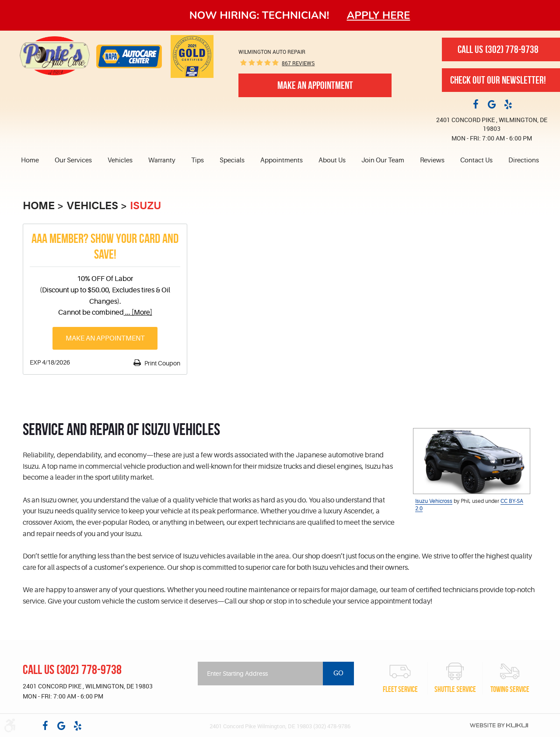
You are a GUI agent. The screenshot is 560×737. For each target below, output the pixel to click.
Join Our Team (383, 160)
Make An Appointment (315, 85)
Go (338, 673)
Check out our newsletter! (498, 80)
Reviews (432, 160)
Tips (198, 160)
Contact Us (476, 160)
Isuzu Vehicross (434, 501)
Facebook (476, 104)
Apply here (379, 15)
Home (30, 160)
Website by (499, 725)
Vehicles (120, 160)
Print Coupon (162, 363)
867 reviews (298, 63)
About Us (332, 160)
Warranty (162, 160)
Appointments (282, 160)
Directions (524, 160)
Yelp (508, 104)
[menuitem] (34, 161)
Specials (232, 160)
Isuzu (145, 206)
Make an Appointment (105, 338)
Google (492, 104)
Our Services (73, 160)
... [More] (138, 312)
